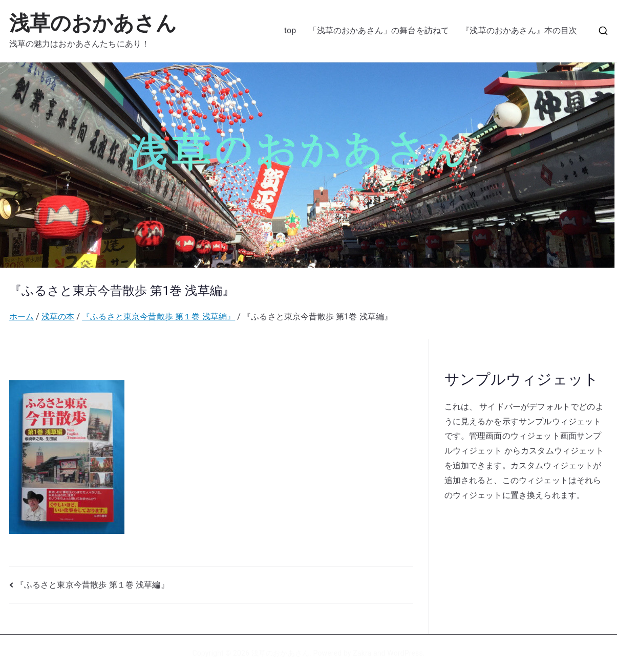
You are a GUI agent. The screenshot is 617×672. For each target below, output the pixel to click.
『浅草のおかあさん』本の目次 (519, 30)
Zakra (362, 653)
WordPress (405, 653)
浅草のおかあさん (93, 23)
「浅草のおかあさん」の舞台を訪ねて (379, 30)
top (290, 30)
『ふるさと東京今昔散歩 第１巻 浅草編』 (92, 585)
